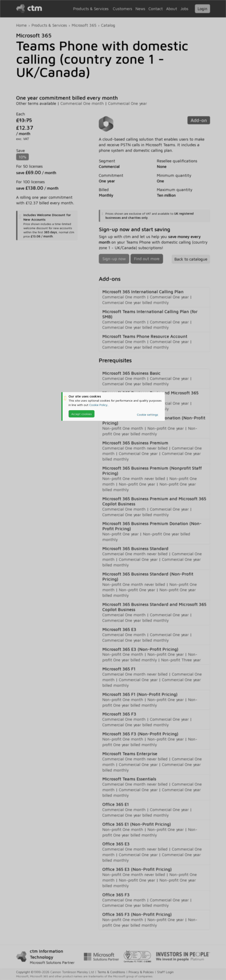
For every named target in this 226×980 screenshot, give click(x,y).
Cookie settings (147, 415)
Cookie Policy (98, 405)
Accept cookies (82, 414)
